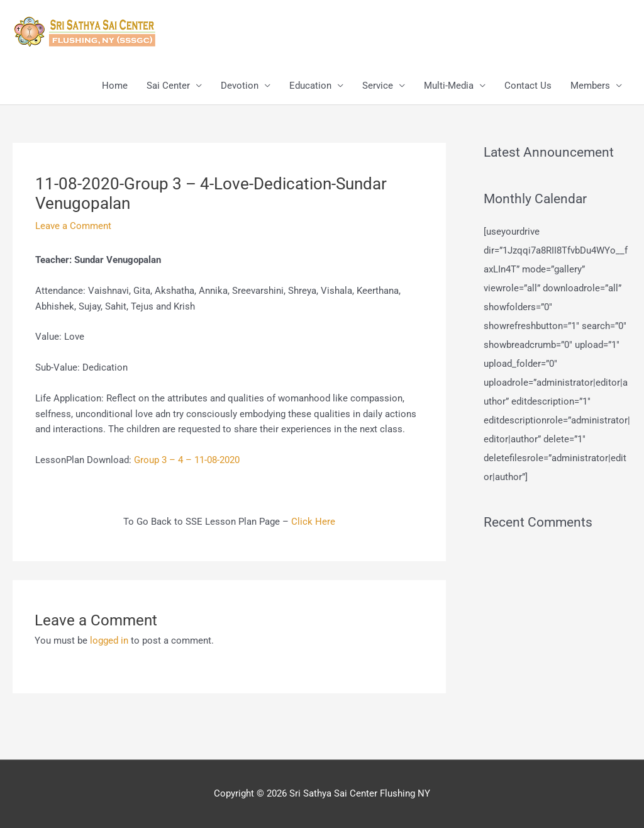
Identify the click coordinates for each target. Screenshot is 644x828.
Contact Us (528, 86)
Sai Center (168, 86)
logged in (109, 641)
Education (310, 86)
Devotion (240, 86)
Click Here (313, 522)
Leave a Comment (73, 226)
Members (590, 86)
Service (378, 86)
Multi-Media (449, 86)
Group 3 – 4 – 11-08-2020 (187, 460)
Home (115, 86)
